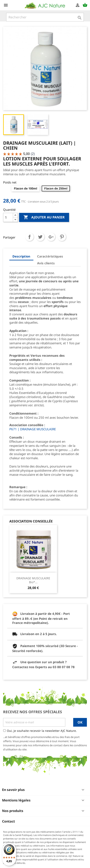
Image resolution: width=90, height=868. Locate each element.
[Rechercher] (45, 17)
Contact (9, 821)
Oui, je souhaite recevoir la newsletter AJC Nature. (42, 731)
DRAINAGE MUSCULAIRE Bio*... (33, 580)
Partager (29, 237)
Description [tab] (21, 256)
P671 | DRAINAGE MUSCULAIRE (33, 429)
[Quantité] (8, 217)
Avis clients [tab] (46, 263)
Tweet (40, 237)
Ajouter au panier (44, 217)
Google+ (51, 237)
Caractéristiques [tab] (50, 256)
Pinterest (62, 237)
